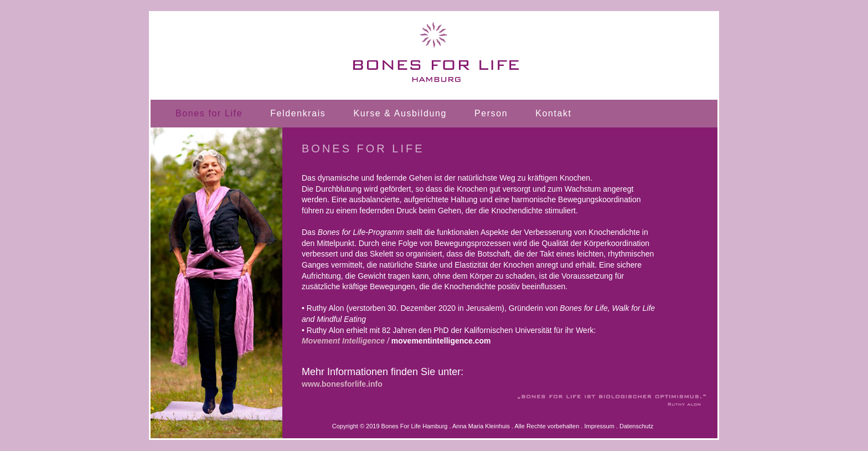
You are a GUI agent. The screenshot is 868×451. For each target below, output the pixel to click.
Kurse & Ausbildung (400, 113)
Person (491, 113)
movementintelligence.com (441, 341)
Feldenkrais (298, 113)
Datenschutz (636, 426)
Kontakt (553, 113)
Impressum (599, 426)
